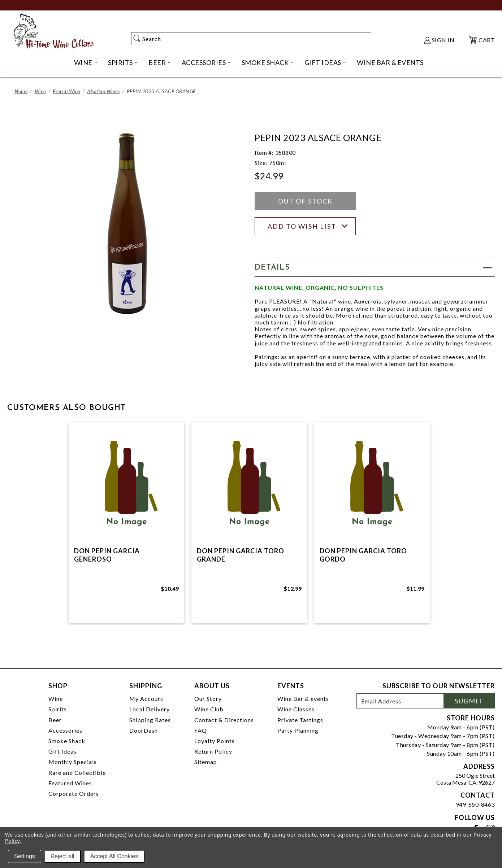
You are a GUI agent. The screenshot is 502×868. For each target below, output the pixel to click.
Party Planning (298, 730)
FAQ (201, 730)
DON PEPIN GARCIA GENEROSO (107, 555)
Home (21, 91)
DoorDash (144, 730)
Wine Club (209, 709)
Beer (55, 720)
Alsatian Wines (103, 91)
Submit (469, 701)
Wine (40, 91)
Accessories (65, 730)
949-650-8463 (475, 804)
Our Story (208, 699)
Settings (25, 856)
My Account (146, 699)
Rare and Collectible (77, 773)
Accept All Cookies (114, 856)
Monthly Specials (73, 762)
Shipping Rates (150, 720)
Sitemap (206, 762)
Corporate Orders (74, 793)
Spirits (58, 709)
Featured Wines (70, 783)
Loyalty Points (215, 741)
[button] (375, 267)
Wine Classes (296, 709)
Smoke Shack (67, 741)
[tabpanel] (126, 523)
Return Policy (213, 751)
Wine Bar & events (303, 699)
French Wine (66, 91)
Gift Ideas (62, 751)
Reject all (62, 856)
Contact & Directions (224, 720)
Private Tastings (300, 720)
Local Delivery (150, 709)
